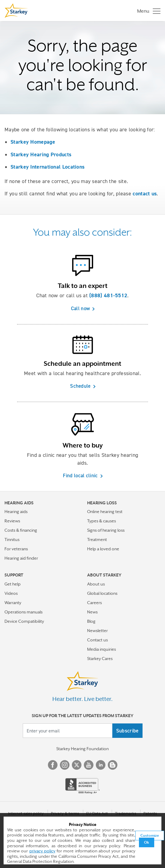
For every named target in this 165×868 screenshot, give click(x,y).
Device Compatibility (24, 621)
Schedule (80, 386)
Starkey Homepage (33, 142)
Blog (91, 621)
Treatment (97, 539)
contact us (145, 194)
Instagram (65, 765)
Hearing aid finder (21, 558)
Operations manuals (24, 612)
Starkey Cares (100, 659)
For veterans (16, 549)
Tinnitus (12, 539)
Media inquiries (102, 649)
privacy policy (42, 851)
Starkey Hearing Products (41, 154)
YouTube (89, 765)
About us (96, 584)
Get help (13, 584)
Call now (80, 308)
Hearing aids (16, 512)
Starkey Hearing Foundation (82, 749)
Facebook (53, 765)
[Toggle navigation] (147, 11)
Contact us (97, 640)
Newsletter (97, 631)
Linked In (101, 765)
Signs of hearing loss (106, 530)
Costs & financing (21, 530)
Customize (150, 836)
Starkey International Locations (47, 167)
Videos (11, 593)
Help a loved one (103, 549)
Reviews (12, 521)
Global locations (102, 593)
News (92, 612)
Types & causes (102, 521)
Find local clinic (80, 475)
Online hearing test (105, 512)
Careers (94, 603)
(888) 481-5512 (108, 295)
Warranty (13, 603)
